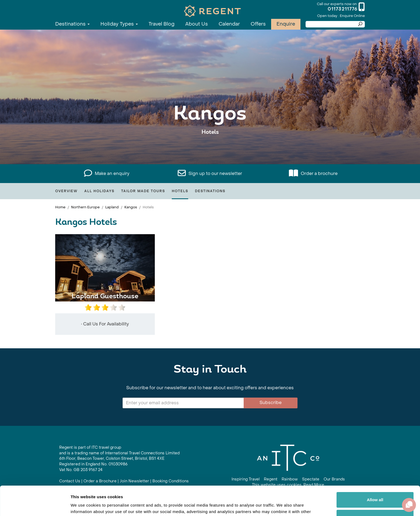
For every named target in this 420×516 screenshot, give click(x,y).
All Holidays (99, 191)
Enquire (286, 24)
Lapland (112, 207)
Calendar (229, 24)
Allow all (375, 472)
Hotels (180, 191)
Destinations (72, 24)
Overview (66, 191)
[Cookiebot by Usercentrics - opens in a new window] (35, 506)
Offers (258, 24)
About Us (197, 24)
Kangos (131, 207)
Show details (83, 505)
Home (60, 207)
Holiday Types (119, 24)
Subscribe (271, 403)
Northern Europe (85, 207)
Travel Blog (162, 24)
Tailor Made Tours (143, 191)
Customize (375, 490)
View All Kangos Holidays (210, 149)
